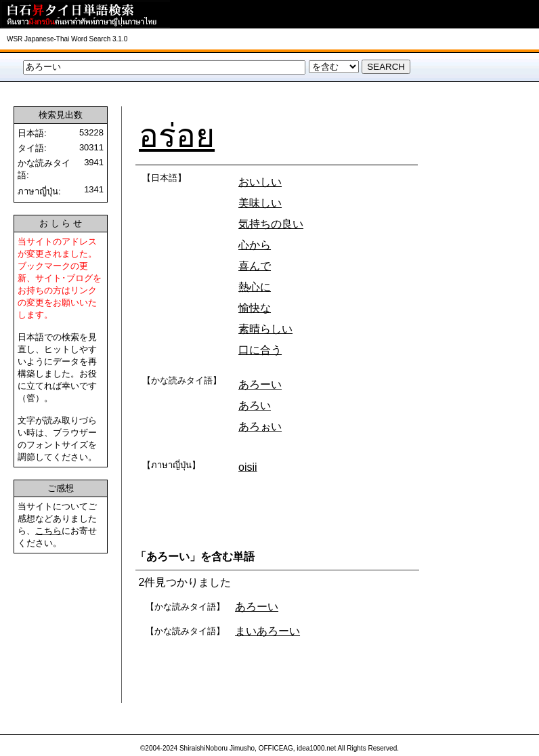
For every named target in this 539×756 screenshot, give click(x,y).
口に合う (260, 350)
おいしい (260, 182)
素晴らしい (265, 329)
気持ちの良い (271, 224)
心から (255, 245)
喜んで (255, 266)
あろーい (260, 384)
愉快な (255, 308)
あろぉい (260, 426)
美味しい (260, 203)
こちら (48, 531)
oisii (248, 467)
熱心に (255, 287)
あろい (255, 405)
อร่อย (177, 136)
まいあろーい (267, 631)
